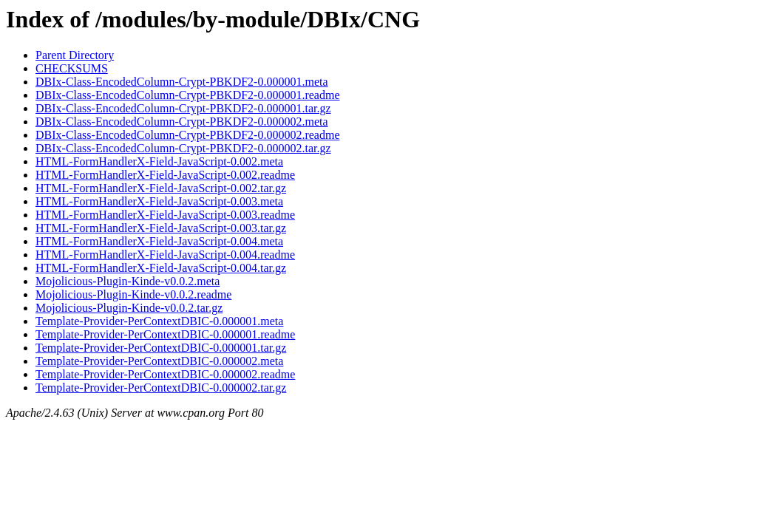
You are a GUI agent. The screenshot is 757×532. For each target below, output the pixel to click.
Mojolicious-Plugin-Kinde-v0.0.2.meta (128, 281)
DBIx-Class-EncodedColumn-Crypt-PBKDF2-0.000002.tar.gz (183, 148)
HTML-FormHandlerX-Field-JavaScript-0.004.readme (165, 255)
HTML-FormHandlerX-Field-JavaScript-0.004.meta (159, 241)
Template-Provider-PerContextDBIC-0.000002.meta (159, 361)
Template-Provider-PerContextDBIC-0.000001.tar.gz (161, 348)
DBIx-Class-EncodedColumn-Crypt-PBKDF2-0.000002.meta (182, 122)
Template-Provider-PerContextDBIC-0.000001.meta (159, 321)
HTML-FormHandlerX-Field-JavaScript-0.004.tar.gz (161, 268)
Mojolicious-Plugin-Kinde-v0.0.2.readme (133, 294)
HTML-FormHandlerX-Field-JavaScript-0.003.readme (165, 215)
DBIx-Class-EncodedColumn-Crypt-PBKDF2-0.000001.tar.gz (183, 108)
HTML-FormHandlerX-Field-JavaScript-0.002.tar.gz (161, 188)
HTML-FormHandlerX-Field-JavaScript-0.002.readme (165, 175)
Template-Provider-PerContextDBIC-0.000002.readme (165, 374)
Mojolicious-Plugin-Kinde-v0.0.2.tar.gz (129, 308)
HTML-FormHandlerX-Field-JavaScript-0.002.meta (159, 161)
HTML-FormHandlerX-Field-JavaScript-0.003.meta (159, 201)
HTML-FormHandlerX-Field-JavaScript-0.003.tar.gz (161, 228)
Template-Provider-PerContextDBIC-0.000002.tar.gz (161, 388)
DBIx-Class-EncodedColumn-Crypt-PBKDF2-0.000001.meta (182, 82)
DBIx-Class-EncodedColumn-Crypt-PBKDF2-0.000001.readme (188, 95)
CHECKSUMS (72, 68)
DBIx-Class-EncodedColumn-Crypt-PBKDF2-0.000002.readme (188, 135)
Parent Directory (75, 55)
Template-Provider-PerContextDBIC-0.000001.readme (165, 334)
